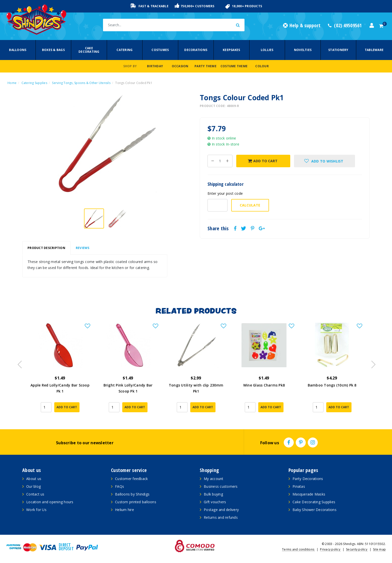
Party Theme (205, 66)
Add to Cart (263, 161)
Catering (124, 50)
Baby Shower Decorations (314, 510)
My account (214, 479)
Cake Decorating (89, 50)
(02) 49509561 (345, 25)
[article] (60, 371)
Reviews (83, 248)
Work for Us (36, 510)
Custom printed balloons (136, 502)
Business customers (221, 486)
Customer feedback (131, 479)
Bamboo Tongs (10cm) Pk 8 (332, 385)
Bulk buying (213, 494)
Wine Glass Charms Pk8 (264, 385)
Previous (18, 363)
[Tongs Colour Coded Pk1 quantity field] (220, 161)
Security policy (357, 549)
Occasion (180, 66)
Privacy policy (330, 549)
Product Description (46, 248)
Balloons (18, 50)
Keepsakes (231, 50)
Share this (218, 228)
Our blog (33, 486)
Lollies (267, 50)
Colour (262, 66)
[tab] (46, 248)
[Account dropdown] (372, 25)
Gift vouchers (215, 502)
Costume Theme (234, 66)
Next (371, 363)
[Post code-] (217, 205)
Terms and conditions (298, 549)
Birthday (155, 66)
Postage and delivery (221, 510)
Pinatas (299, 486)
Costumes (160, 50)
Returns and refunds (221, 517)
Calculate (250, 205)
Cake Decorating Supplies (314, 502)
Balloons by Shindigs (132, 494)
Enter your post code (225, 193)
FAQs (119, 486)
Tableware (374, 50)
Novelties (303, 50)
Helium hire (124, 510)
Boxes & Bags (53, 50)
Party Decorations (308, 479)
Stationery (338, 50)
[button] (324, 161)
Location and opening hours (50, 502)
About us (34, 479)
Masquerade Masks (309, 494)
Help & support (302, 25)
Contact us (35, 494)
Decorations (196, 50)
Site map (379, 549)
